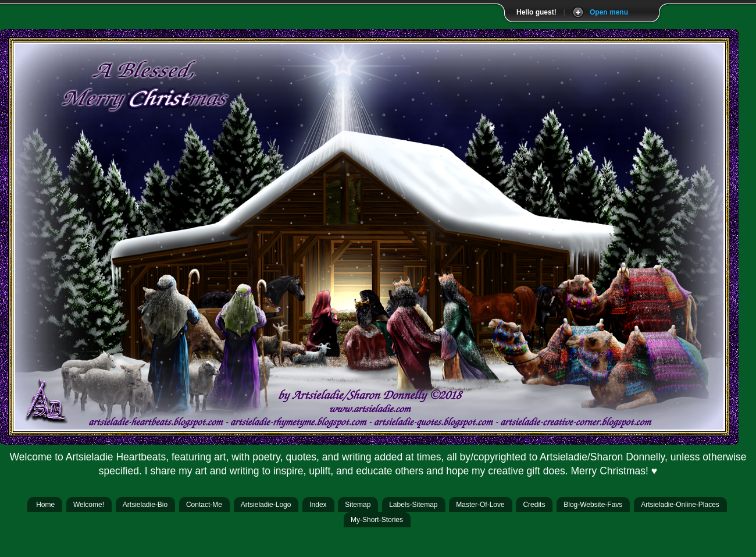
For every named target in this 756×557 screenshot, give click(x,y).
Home (45, 505)
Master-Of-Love (480, 505)
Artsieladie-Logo (266, 505)
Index (318, 505)
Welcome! (89, 505)
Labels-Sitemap (413, 505)
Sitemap (358, 505)
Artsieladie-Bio (145, 505)
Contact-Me (204, 505)
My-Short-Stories (377, 520)
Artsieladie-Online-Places (680, 505)
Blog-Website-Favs (593, 505)
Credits (534, 505)
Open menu (609, 12)
